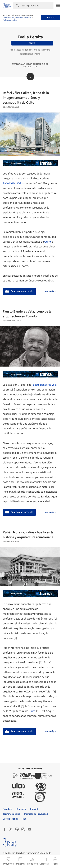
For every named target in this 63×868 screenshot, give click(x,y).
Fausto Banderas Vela (44, 385)
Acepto (51, 18)
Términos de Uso (8, 18)
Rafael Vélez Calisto (14, 183)
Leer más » (50, 291)
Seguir (32, 43)
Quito (48, 242)
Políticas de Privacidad (23, 18)
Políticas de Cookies (10, 20)
